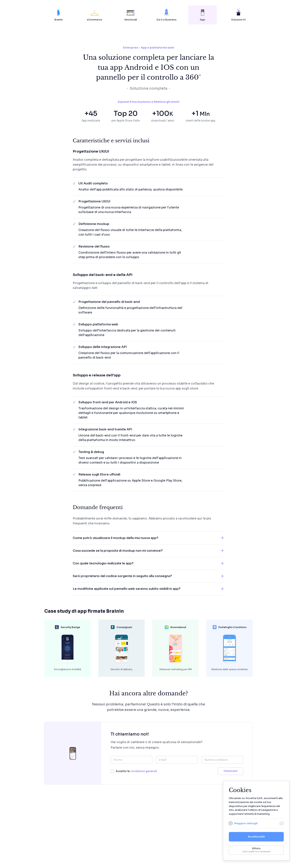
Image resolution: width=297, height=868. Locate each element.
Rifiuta (256, 850)
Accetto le (136, 771)
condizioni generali (144, 771)
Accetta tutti (256, 837)
